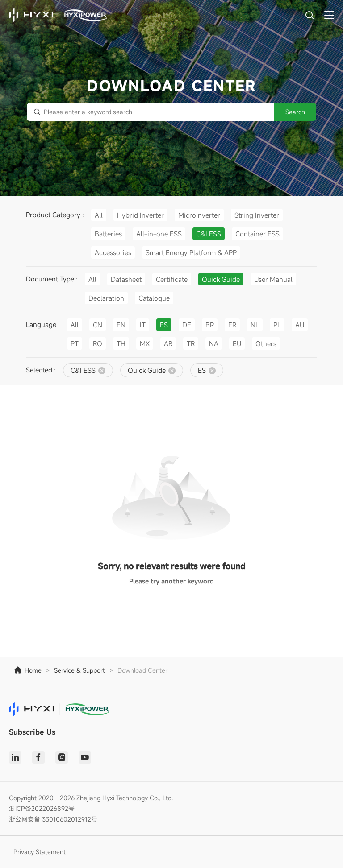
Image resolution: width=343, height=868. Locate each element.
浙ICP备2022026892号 (42, 808)
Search (295, 112)
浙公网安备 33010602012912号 (53, 819)
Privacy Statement (40, 852)
